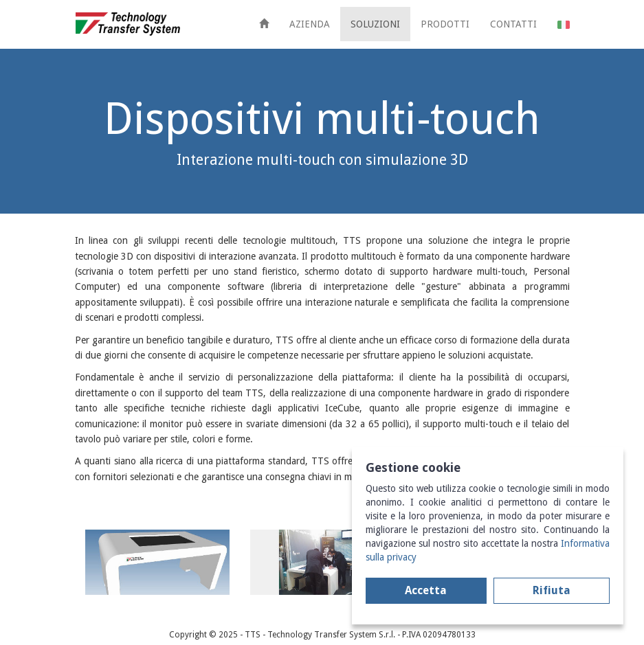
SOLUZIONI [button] (375, 24)
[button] (564, 24)
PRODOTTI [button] (445, 24)
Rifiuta (552, 590)
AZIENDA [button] (310, 24)
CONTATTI (513, 24)
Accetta (426, 590)
